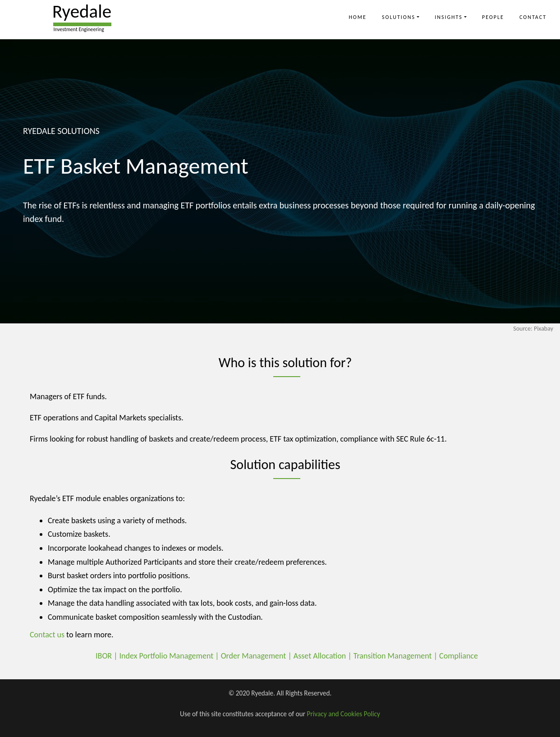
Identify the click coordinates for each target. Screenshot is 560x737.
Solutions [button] (399, 17)
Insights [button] (449, 17)
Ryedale (82, 11)
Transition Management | (396, 656)
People (493, 17)
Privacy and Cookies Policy (344, 714)
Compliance (459, 656)
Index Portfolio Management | (170, 656)
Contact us (47, 635)
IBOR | (107, 656)
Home (358, 17)
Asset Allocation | (324, 656)
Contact (533, 17)
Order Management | (257, 656)
